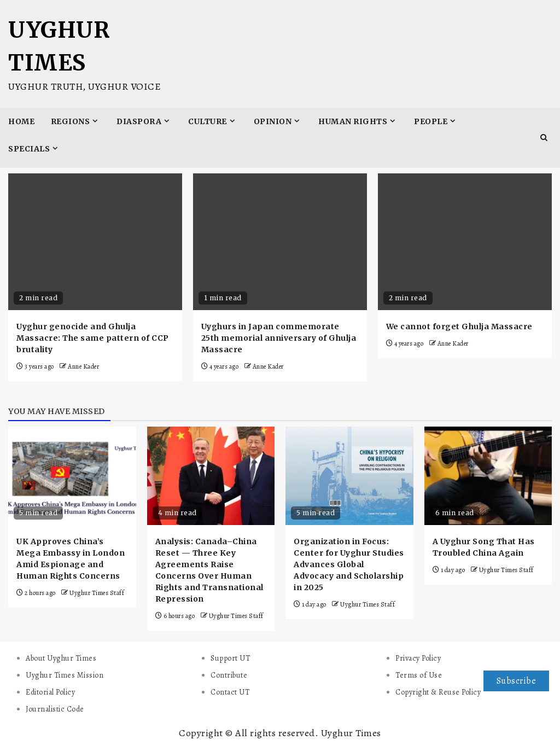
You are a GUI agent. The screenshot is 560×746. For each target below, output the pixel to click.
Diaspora (139, 121)
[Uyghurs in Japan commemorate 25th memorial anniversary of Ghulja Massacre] (280, 242)
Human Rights (353, 121)
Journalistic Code (55, 709)
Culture (208, 121)
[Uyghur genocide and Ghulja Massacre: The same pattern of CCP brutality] (95, 242)
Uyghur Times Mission (65, 675)
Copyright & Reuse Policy (438, 692)
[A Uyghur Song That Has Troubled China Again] (488, 476)
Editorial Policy (50, 692)
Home (21, 121)
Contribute (229, 675)
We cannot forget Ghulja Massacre (459, 327)
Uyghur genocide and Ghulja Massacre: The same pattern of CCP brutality (93, 338)
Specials (29, 149)
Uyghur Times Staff (97, 593)
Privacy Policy (418, 658)
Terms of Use (419, 675)
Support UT (230, 658)
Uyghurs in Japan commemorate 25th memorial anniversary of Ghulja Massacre (279, 338)
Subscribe (517, 681)
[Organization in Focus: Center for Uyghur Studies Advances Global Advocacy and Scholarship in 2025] (349, 476)
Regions (71, 121)
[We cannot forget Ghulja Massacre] (465, 242)
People (431, 121)
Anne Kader (83, 366)
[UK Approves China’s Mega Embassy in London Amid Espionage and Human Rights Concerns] (72, 476)
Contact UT (230, 692)
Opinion (273, 121)
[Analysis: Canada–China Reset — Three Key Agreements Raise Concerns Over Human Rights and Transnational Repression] (211, 476)
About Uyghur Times (61, 658)
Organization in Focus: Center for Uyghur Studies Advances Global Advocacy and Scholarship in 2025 (349, 564)
